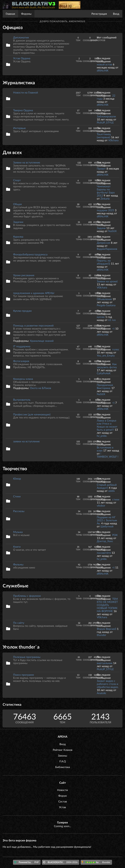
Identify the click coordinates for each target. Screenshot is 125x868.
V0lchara (113, 140)
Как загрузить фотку (107, 366)
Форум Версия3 (107, 629)
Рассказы (19, 511)
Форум (62, 796)
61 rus (112, 320)
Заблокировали (106, 116)
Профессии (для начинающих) (32, 414)
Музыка (18, 532)
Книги (17, 547)
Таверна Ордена (23, 110)
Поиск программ (24, 675)
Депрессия (103, 243)
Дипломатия (21, 37)
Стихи (17, 496)
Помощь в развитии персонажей (33, 325)
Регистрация (99, 14)
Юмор (17, 479)
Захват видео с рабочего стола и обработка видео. (108, 684)
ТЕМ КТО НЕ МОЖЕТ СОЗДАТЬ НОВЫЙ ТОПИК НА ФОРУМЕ (107, 605)
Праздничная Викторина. (105, 386)
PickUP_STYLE (105, 122)
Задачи (101, 228)
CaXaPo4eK (104, 373)
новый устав (104, 64)
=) (114, 328)
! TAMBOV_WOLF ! (108, 455)
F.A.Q (63, 761)
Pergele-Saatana (106, 305)
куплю (101, 317)
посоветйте (104, 553)
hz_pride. (102, 436)
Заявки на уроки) (107, 281)
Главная (10, 14)
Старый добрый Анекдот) (107, 486)
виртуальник (105, 663)
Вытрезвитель (22, 400)
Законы (62, 756)
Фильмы (18, 564)
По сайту (19, 623)
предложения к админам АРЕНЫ (34, 293)
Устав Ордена (22, 58)
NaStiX (112, 231)
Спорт (17, 180)
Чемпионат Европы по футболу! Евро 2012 (106, 191)
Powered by (27, 862)
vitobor (101, 505)
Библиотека (63, 767)
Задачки (18, 222)
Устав (62, 807)
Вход (116, 14)
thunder (101, 635)
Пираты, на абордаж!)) (104, 262)
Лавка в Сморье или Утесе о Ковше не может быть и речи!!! (107, 425)
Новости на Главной (26, 92)
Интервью (19, 128)
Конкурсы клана (23, 379)
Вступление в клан (105, 449)
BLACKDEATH (61, 862)
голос (116, 349)
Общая (17, 204)
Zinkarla (105, 199)
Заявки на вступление (27, 162)
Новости (62, 790)
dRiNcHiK (103, 70)
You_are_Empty (106, 355)
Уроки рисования (24, 275)
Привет (101, 168)
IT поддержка (22, 346)
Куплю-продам (22, 311)
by (97, 862)
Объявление (104, 299)
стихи (116, 499)
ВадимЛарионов (107, 249)
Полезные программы (27, 657)
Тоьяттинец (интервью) (104, 136)
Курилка (18, 237)
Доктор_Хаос (105, 541)
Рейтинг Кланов (63, 750)
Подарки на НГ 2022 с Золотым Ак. (107, 520)
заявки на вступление (26, 441)
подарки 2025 (105, 210)
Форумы (26, 14)
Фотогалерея (21, 361)
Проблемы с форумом (27, 596)
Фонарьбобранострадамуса (30, 254)
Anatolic (102, 693)
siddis (111, 491)
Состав (63, 801)
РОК (115, 535)
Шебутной (107, 526)
